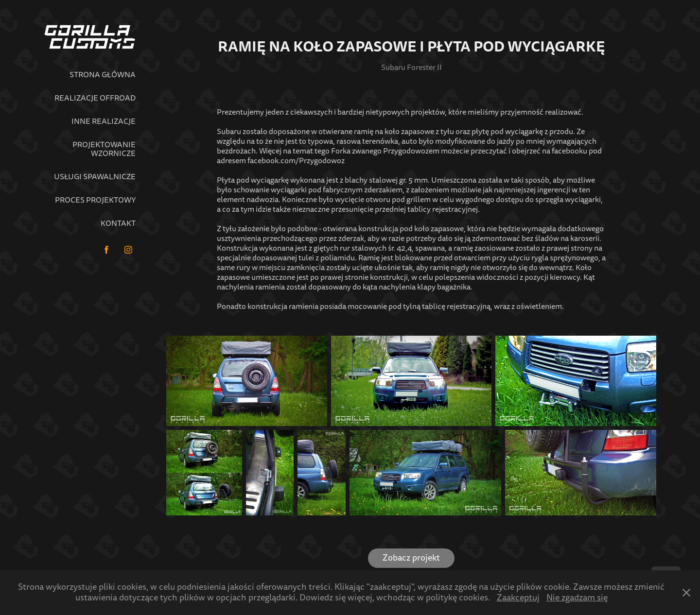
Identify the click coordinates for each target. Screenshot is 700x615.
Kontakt (118, 223)
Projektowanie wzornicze (104, 149)
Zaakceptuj (518, 598)
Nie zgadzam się (577, 598)
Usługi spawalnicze (95, 177)
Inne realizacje (104, 121)
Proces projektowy (95, 200)
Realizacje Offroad (95, 98)
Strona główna (103, 75)
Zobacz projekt (411, 558)
